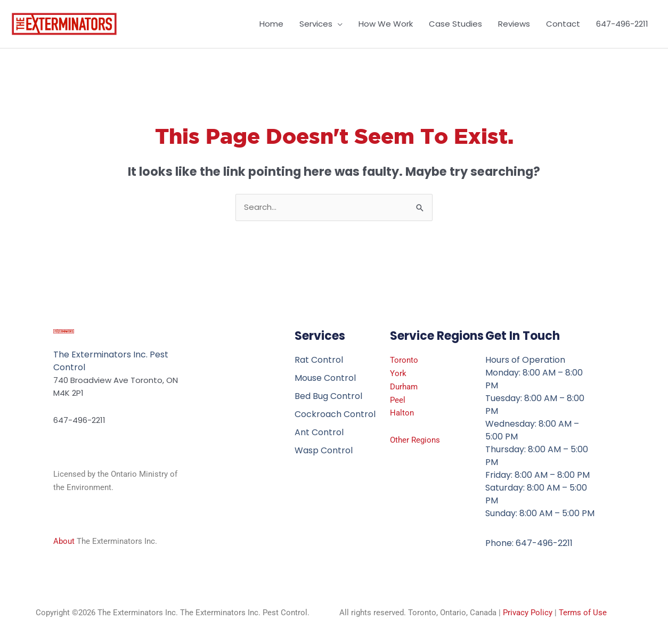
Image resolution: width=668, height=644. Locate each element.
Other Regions (415, 440)
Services (316, 24)
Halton (402, 413)
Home (271, 24)
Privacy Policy (528, 613)
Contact (563, 24)
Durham (404, 387)
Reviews (514, 24)
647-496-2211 (622, 24)
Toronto (404, 360)
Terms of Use (583, 613)
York (398, 373)
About (64, 541)
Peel (398, 400)
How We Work (386, 24)
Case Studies (455, 24)
